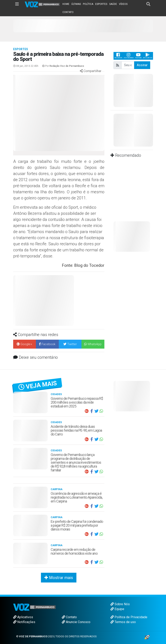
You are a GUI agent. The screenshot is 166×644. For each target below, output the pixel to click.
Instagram (129, 56)
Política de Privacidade (129, 617)
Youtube (138, 56)
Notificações (24, 622)
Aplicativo (148, 56)
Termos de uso (123, 622)
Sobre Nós (120, 604)
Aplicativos (23, 617)
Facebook (118, 56)
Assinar (142, 65)
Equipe (117, 609)
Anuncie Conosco (76, 622)
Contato (69, 617)
